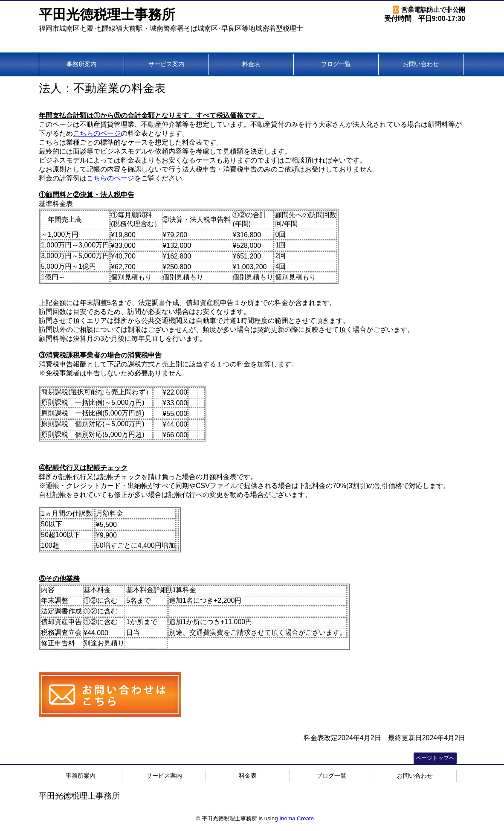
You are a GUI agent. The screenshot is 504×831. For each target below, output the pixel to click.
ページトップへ (435, 758)
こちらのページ (97, 133)
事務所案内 (81, 64)
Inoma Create (297, 818)
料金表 (251, 64)
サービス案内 (166, 64)
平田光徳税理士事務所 (107, 15)
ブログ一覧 (336, 64)
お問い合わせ (421, 64)
